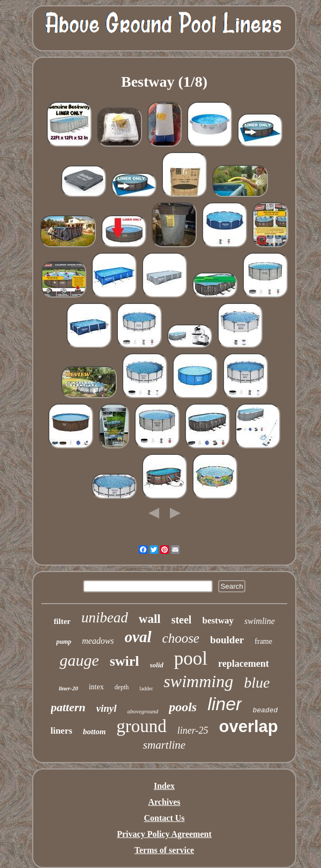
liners (61, 731)
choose (181, 638)
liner (225, 704)
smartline (164, 745)
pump (64, 642)
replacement (244, 664)
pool (191, 658)
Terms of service (164, 850)
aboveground (143, 711)
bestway (218, 620)
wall (150, 619)
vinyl (107, 708)
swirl (125, 661)
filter (62, 621)
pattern (68, 707)
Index (164, 786)
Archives (164, 802)
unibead (105, 618)
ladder (146, 688)
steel (182, 620)
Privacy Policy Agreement (164, 834)
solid (157, 665)
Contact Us (165, 818)
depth (122, 687)
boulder (227, 640)
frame (263, 641)
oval (138, 637)
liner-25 (193, 730)
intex (96, 687)
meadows (98, 641)
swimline (260, 621)
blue (257, 683)
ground (141, 726)
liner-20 (69, 688)
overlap (248, 726)
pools (183, 707)
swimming (198, 681)
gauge (79, 660)
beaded (265, 710)
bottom (95, 732)
